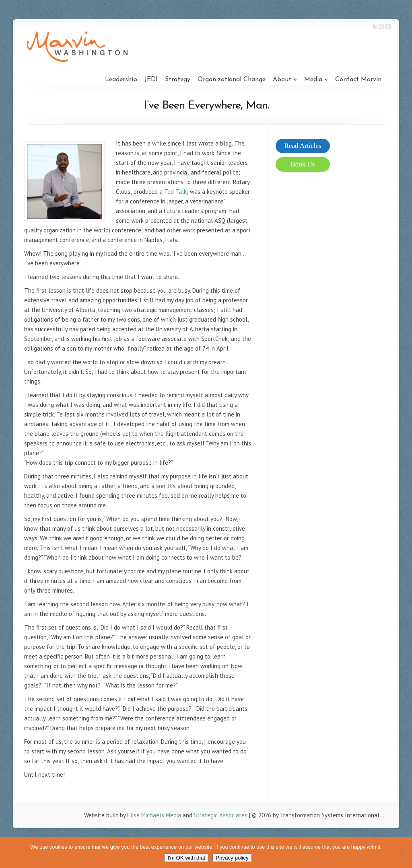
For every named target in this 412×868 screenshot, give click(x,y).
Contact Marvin (358, 80)
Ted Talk (175, 192)
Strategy (178, 80)
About (282, 80)
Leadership (121, 80)
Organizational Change (232, 80)
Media (313, 80)
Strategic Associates (221, 815)
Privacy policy (232, 858)
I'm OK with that (186, 858)
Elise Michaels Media (154, 815)
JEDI (151, 80)
